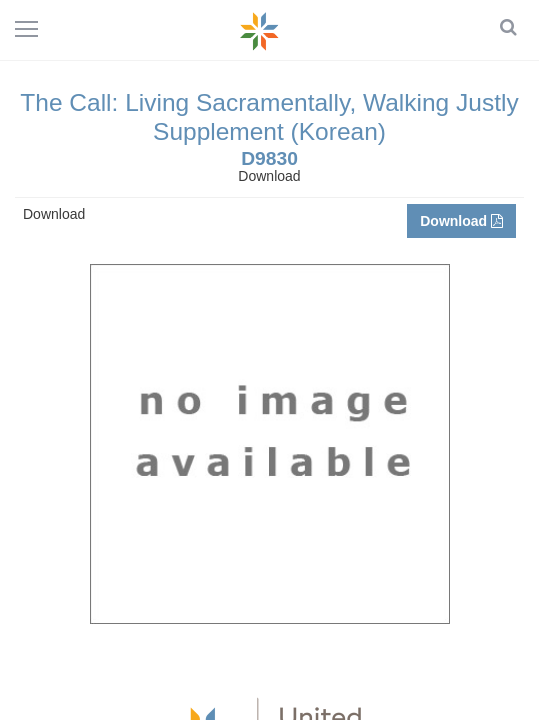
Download (461, 221)
